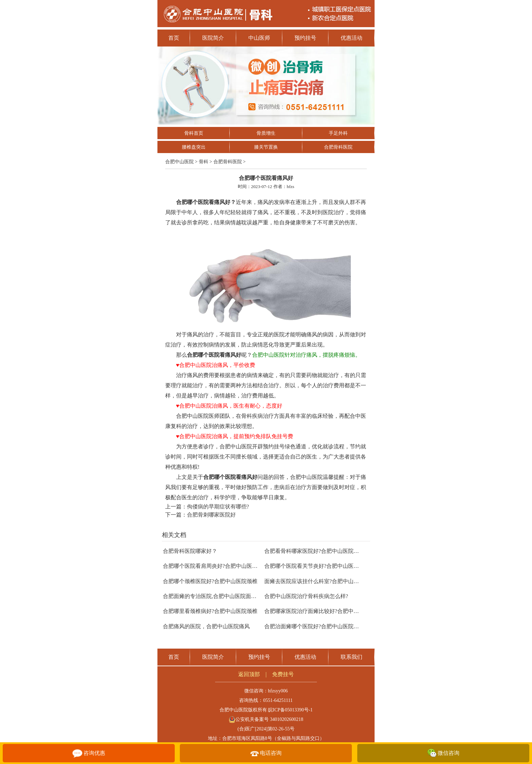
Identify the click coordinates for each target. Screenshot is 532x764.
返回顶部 (249, 674)
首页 (174, 38)
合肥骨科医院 (338, 147)
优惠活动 (351, 38)
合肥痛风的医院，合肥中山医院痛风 (206, 626)
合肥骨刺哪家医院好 (211, 515)
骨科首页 (194, 133)
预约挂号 (305, 38)
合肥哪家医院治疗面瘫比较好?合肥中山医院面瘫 (322, 611)
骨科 (204, 162)
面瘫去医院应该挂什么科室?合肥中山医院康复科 (322, 581)
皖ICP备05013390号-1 (290, 710)
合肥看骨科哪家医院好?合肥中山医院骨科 (314, 551)
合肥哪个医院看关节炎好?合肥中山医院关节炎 (320, 566)
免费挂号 (283, 674)
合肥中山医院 (179, 162)
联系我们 (351, 657)
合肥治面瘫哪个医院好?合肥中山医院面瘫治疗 (320, 626)
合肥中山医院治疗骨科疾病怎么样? (306, 596)
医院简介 (213, 38)
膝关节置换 (266, 147)
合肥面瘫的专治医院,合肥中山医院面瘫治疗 (215, 596)
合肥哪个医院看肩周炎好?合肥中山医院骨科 (216, 566)
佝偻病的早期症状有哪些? (218, 507)
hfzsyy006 (278, 691)
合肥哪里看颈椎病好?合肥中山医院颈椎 (210, 611)
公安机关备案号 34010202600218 (266, 719)
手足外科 (338, 133)
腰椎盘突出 (194, 147)
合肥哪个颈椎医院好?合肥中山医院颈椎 (210, 581)
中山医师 (259, 38)
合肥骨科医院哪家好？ (190, 551)
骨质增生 (266, 133)
